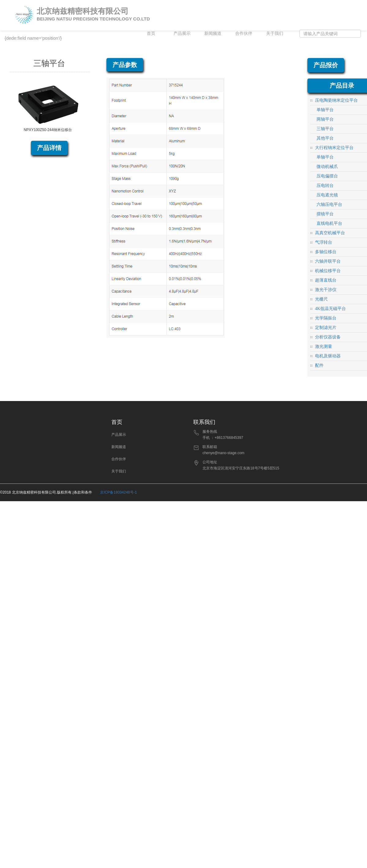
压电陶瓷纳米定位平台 (336, 100)
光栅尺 (321, 299)
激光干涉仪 (326, 290)
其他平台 (325, 138)
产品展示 (182, 33)
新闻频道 (213, 33)
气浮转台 (324, 242)
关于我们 (275, 33)
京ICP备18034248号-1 (118, 492)
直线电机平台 (329, 223)
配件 (319, 365)
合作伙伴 (244, 33)
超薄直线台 (326, 280)
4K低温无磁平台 (330, 309)
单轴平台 (325, 110)
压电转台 (325, 186)
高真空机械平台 (330, 233)
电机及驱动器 (328, 356)
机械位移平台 (328, 271)
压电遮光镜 (327, 195)
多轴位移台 (326, 252)
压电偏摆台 (327, 176)
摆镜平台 (325, 214)
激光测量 (324, 346)
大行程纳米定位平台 (334, 148)
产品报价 (326, 65)
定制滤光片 (326, 328)
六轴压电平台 (329, 204)
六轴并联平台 (328, 261)
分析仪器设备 (328, 337)
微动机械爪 (327, 167)
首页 (151, 33)
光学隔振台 (326, 318)
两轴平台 (325, 119)
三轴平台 (325, 129)
